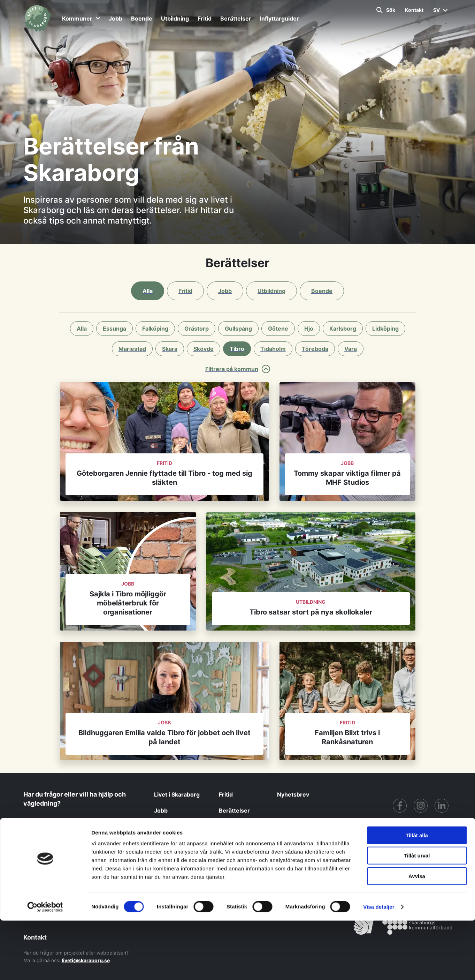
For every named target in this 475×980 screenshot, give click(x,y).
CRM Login (400, 870)
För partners (369, 870)
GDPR (308, 870)
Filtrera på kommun (238, 369)
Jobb (116, 18)
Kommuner (81, 18)
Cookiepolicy (433, 870)
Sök (386, 10)
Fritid (205, 18)
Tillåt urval (417, 915)
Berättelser (236, 18)
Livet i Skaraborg (177, 794)
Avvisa (417, 936)
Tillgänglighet (334, 870)
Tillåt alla (417, 895)
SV (440, 10)
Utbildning (175, 18)
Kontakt (414, 10)
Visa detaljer (379, 966)
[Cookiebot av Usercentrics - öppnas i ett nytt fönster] (45, 966)
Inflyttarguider (279, 18)
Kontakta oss (56, 827)
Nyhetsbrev (293, 794)
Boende (142, 18)
